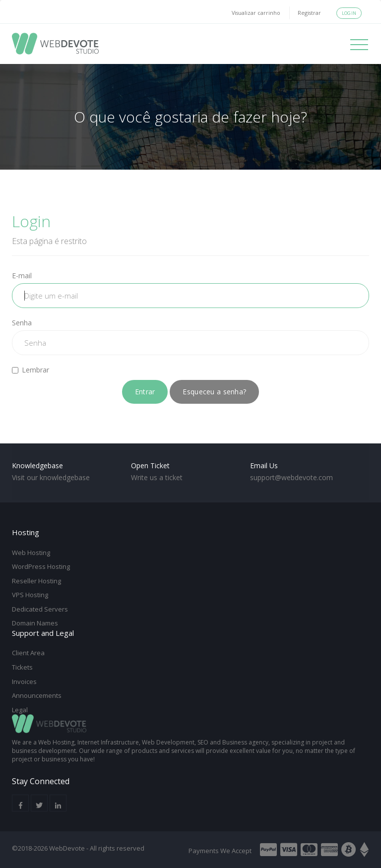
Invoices (24, 682)
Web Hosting (31, 553)
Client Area (28, 653)
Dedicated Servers (40, 609)
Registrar (309, 13)
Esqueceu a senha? (214, 392)
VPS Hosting (30, 595)
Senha (22, 323)
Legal (20, 710)
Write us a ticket (157, 477)
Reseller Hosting (36, 581)
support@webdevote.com (291, 477)
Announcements (37, 695)
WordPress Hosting (41, 566)
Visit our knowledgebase (51, 477)
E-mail (22, 276)
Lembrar (31, 370)
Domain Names (35, 623)
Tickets (22, 667)
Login (349, 13)
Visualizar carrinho (256, 13)
